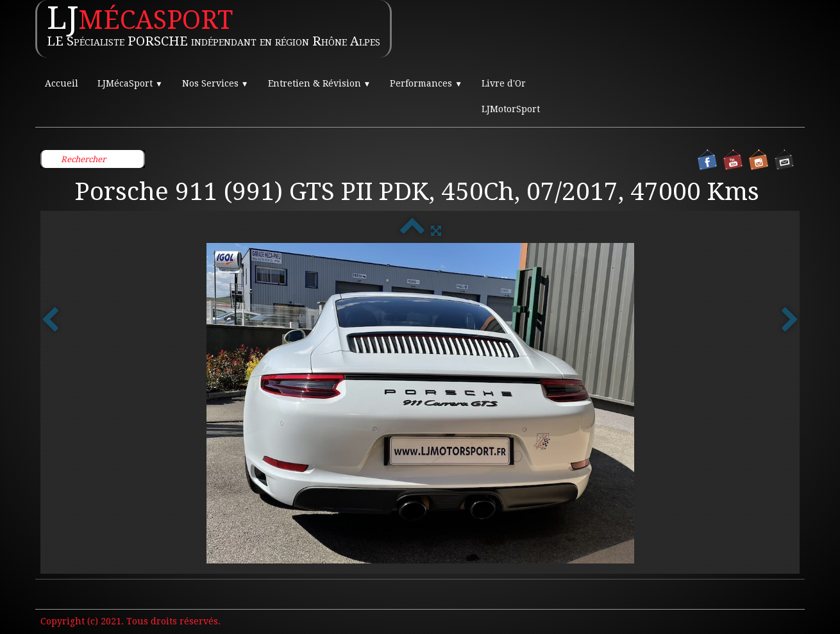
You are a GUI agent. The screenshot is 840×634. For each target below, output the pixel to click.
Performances (426, 83)
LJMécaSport (130, 83)
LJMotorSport (511, 109)
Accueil (62, 83)
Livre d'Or (504, 83)
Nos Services (215, 83)
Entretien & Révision (320, 83)
